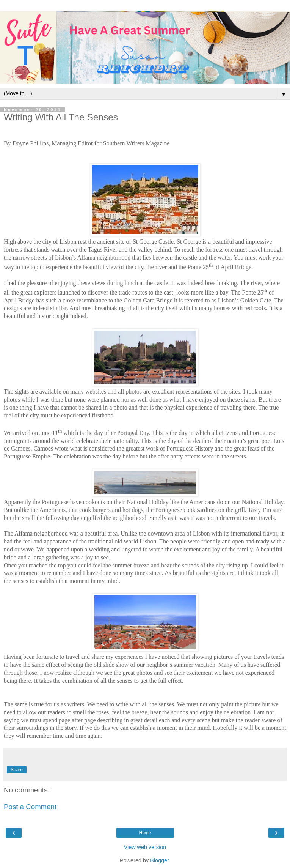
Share (17, 770)
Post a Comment (30, 807)
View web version (145, 847)
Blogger (159, 860)
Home (145, 833)
